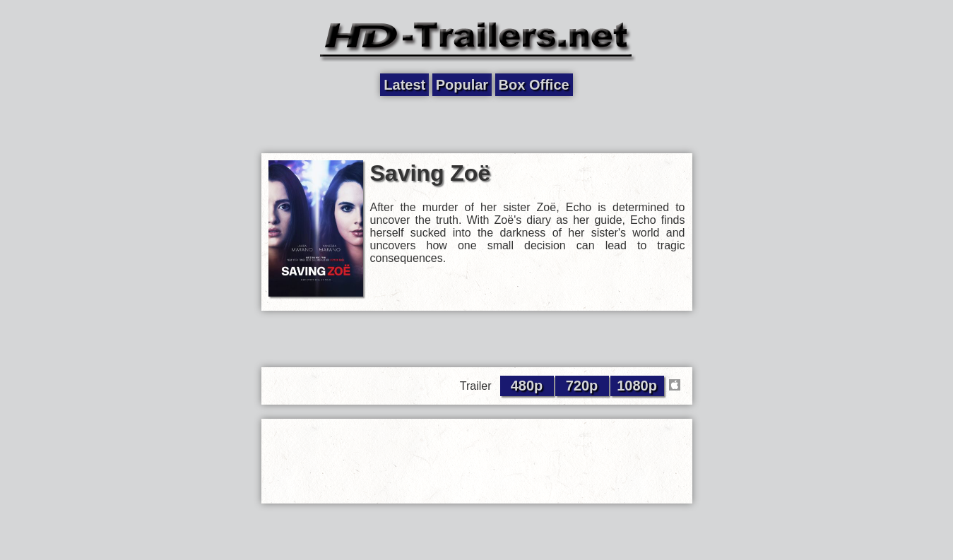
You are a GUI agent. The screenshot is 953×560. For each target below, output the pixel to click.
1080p (637, 386)
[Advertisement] (477, 125)
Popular (462, 85)
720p (582, 386)
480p (527, 386)
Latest (404, 85)
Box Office (534, 85)
